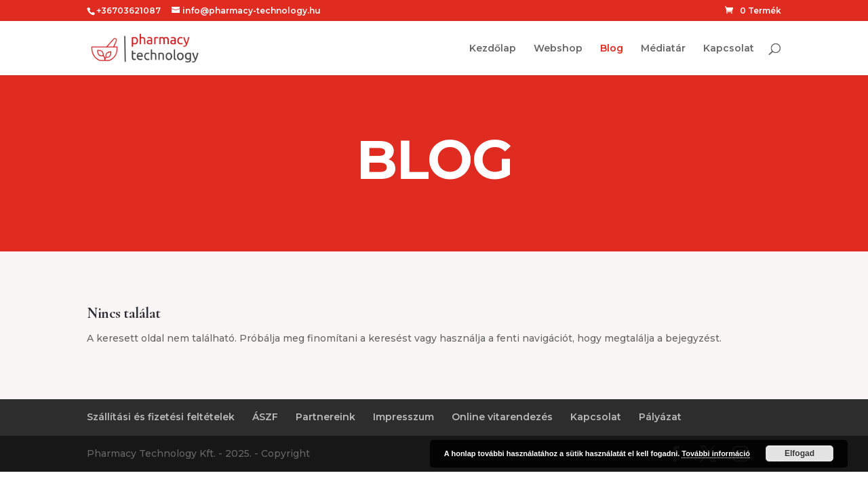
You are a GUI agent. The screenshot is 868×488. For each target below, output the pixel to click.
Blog (612, 49)
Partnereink (325, 417)
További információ (716, 453)
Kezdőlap (493, 49)
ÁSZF (265, 417)
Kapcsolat (729, 49)
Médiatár (663, 49)
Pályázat (660, 417)
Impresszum (403, 417)
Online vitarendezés (502, 417)
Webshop (558, 49)
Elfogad (800, 453)
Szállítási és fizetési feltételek (161, 417)
